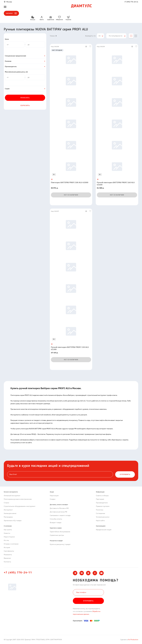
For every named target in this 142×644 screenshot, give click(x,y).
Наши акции (54, 496)
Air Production (133, 640)
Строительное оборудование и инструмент (20, 506)
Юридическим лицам (104, 530)
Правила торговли (103, 506)
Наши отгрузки (9, 537)
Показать (25, 98)
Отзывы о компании (11, 544)
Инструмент (8, 510)
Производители (102, 503)
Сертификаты (9, 551)
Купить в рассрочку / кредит (60, 544)
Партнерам (100, 499)
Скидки (53, 499)
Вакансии (7, 558)
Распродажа (8, 517)
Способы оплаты (56, 519)
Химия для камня (10, 513)
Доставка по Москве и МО (59, 508)
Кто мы (6, 540)
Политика (100, 510)
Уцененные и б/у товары (13, 521)
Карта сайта (100, 521)
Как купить (8, 530)
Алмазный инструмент (12, 496)
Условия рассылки (103, 517)
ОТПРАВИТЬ (125, 474)
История (7, 547)
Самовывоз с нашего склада (60, 515)
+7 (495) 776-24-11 (131, 2)
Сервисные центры (57, 535)
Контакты (7, 562)
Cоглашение (100, 513)
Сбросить (25, 105)
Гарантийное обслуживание (60, 532)
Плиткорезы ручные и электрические (18, 499)
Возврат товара (56, 523)
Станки (6, 503)
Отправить (88, 601)
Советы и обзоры (102, 496)
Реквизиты (8, 555)
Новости (7, 533)
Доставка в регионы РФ (58, 512)
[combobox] (100, 36)
